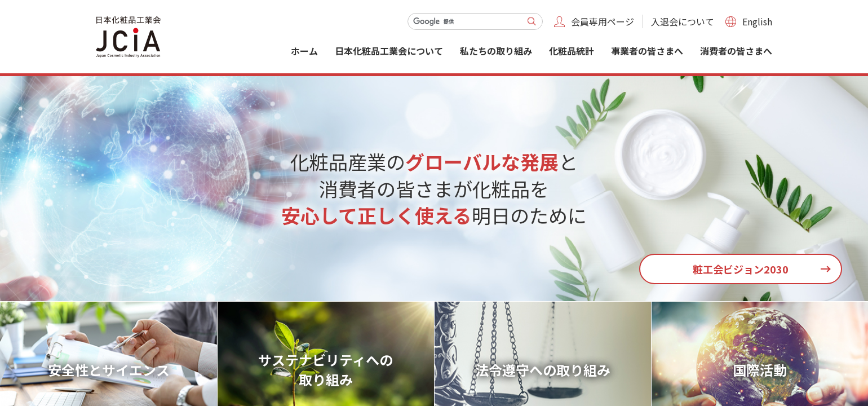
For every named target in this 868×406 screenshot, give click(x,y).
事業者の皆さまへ (647, 51)
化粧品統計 (572, 51)
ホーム (304, 51)
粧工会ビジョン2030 (741, 269)
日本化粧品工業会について (389, 51)
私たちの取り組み (496, 51)
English (757, 21)
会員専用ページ (603, 21)
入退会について (683, 21)
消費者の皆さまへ (736, 51)
